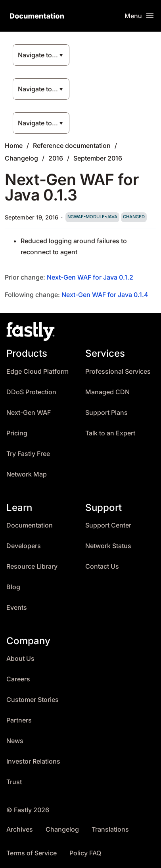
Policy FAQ (85, 853)
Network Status (108, 546)
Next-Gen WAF (29, 413)
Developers (24, 546)
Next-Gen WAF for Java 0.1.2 (90, 277)
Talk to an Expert (110, 433)
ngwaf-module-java (92, 217)
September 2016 (98, 158)
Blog (13, 587)
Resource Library (32, 566)
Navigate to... (38, 55)
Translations (110, 829)
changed (134, 217)
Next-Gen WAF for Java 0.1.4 (105, 295)
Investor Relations (33, 761)
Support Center (108, 525)
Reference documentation (72, 146)
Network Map (27, 474)
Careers (18, 679)
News (15, 741)
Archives (20, 829)
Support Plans (106, 413)
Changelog (21, 158)
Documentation (30, 525)
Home (14, 146)
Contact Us (102, 566)
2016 (56, 158)
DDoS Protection (31, 392)
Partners (19, 720)
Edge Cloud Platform (37, 372)
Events (17, 608)
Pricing (17, 433)
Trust (14, 782)
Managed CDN (107, 392)
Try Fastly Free (28, 454)
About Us (20, 659)
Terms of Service (32, 853)
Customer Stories (33, 700)
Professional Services (118, 372)
